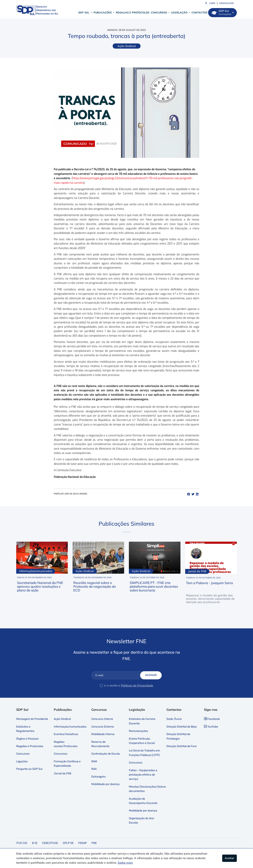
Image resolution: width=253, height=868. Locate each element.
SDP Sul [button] (84, 12)
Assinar (151, 675)
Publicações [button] (103, 12)
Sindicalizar (226, 3)
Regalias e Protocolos (133, 12)
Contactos (199, 12)
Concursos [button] (159, 12)
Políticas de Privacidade (137, 685)
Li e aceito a (112, 685)
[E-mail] (119, 675)
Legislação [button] (180, 12)
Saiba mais (125, 863)
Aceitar (229, 858)
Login (210, 3)
